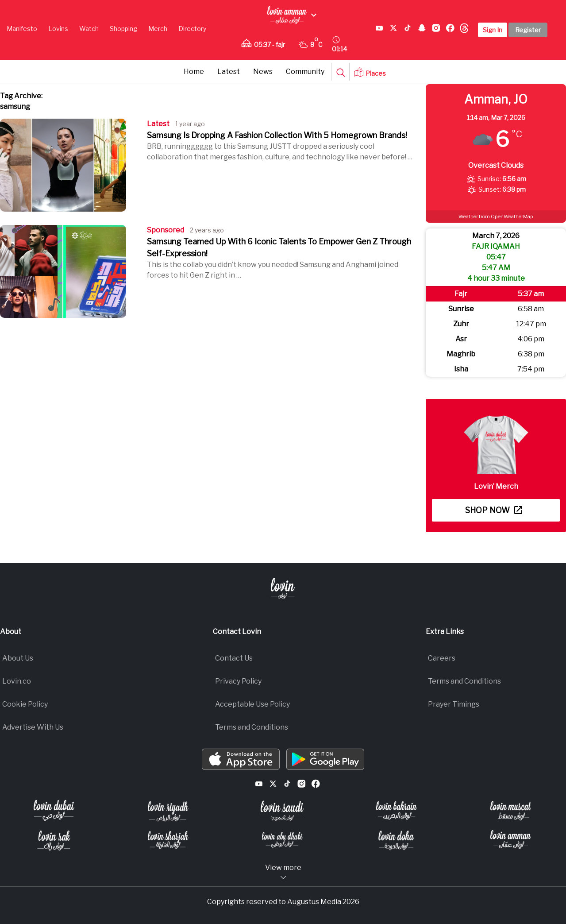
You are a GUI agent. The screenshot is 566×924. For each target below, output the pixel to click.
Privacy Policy (238, 681)
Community (305, 72)
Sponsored (166, 230)
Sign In (493, 30)
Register (528, 30)
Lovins (58, 29)
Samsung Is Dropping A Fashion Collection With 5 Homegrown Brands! (277, 135)
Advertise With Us (33, 727)
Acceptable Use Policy (252, 704)
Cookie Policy (25, 704)
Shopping (123, 29)
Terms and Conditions (252, 727)
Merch (158, 29)
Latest (229, 72)
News (263, 72)
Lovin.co (17, 681)
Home (194, 72)
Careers (442, 658)
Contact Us (234, 658)
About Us (18, 658)
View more (283, 872)
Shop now (494, 510)
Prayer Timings (454, 704)
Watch (89, 29)
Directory (192, 29)
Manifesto (22, 29)
